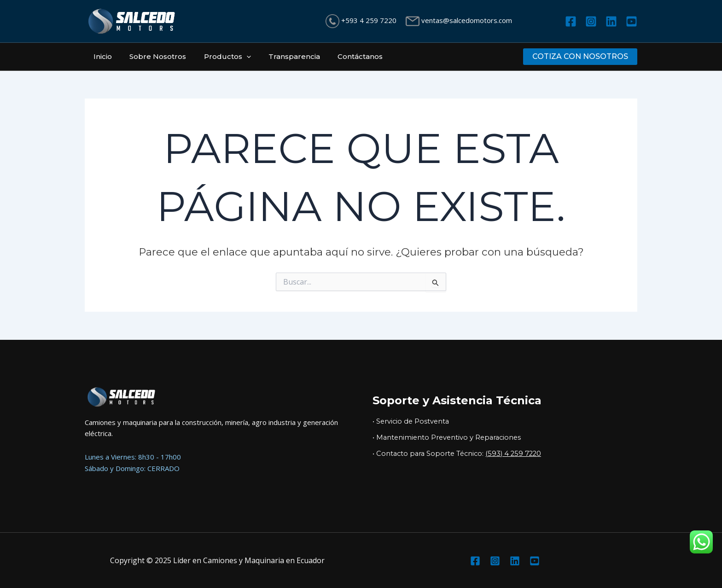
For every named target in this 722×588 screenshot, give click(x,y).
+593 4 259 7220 (368, 20)
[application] (237, 57)
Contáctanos (343, 56)
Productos (218, 57)
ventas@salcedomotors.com (466, 20)
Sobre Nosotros (152, 56)
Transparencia (281, 56)
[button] (580, 57)
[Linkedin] (611, 21)
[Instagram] (591, 21)
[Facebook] (571, 21)
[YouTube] (632, 21)
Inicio (101, 56)
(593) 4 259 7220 (513, 454)
